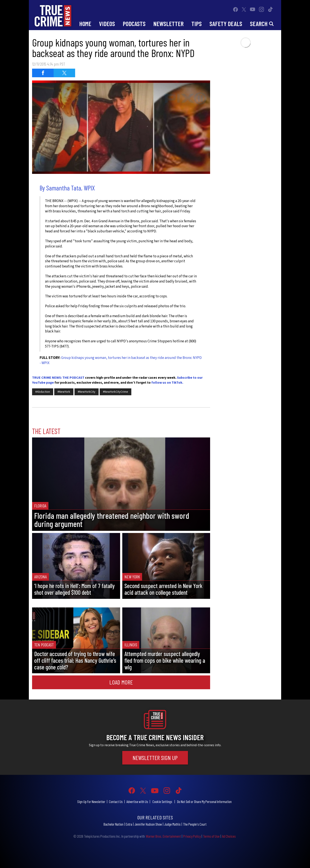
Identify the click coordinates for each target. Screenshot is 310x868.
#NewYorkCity (87, 392)
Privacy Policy (192, 836)
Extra (129, 824)
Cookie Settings (162, 802)
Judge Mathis (172, 824)
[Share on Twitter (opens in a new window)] (64, 73)
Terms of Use (211, 836)
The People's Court (195, 824)
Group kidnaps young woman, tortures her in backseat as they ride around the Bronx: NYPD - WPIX (121, 360)
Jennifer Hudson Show (148, 824)
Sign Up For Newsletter (91, 802)
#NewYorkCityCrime (115, 392)
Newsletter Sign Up (155, 758)
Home (85, 24)
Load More (121, 682)
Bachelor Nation (113, 824)
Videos (107, 24)
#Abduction (43, 392)
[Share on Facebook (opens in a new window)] (43, 73)
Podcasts (134, 24)
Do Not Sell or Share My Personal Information (204, 802)
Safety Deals (226, 24)
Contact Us (116, 802)
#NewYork (64, 392)
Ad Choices (229, 836)
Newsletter (168, 24)
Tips (197, 24)
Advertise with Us (137, 802)
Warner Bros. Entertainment (163, 836)
